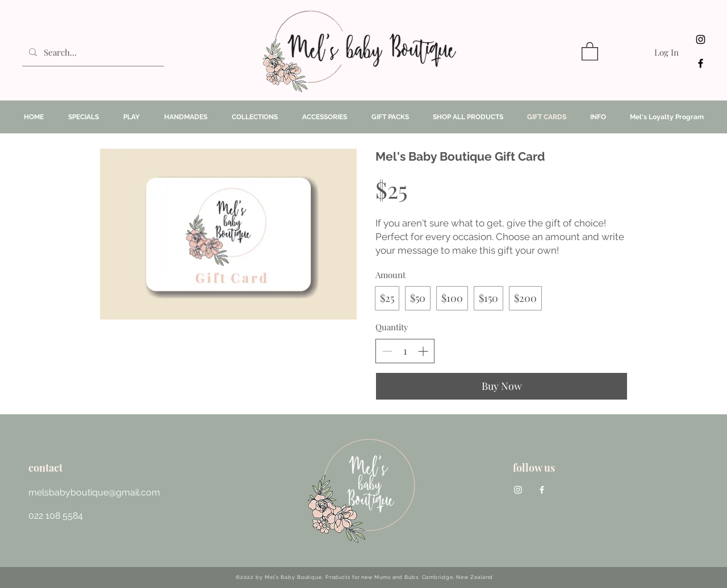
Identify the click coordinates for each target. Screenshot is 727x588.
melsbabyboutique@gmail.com (94, 492)
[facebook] (701, 63)
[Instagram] (701, 39)
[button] (590, 51)
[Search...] (92, 52)
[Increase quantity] (423, 351)
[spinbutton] (405, 351)
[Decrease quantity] (387, 351)
